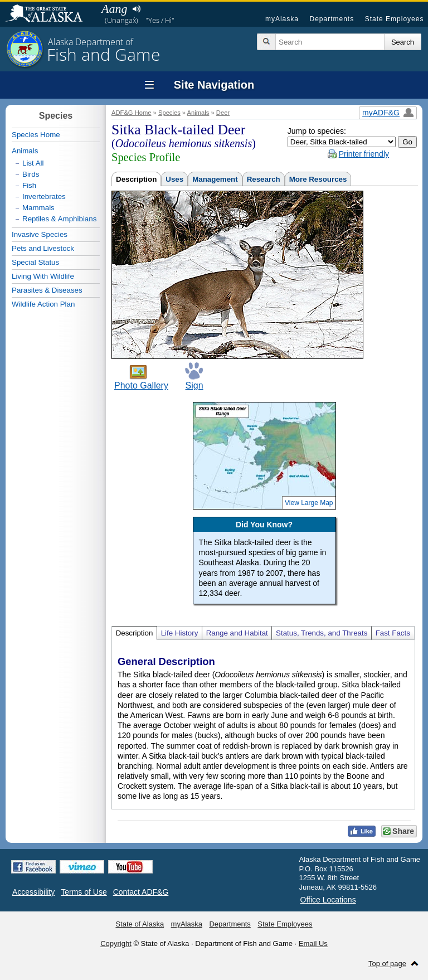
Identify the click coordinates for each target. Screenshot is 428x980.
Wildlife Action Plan (43, 304)
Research (264, 179)
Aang (114, 9)
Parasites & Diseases (47, 290)
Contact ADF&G (141, 892)
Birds (31, 174)
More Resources (318, 179)
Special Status (35, 262)
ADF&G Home (132, 113)
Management (215, 179)
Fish (29, 185)
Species (169, 113)
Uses (174, 179)
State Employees (395, 19)
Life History (180, 633)
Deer (223, 113)
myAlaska (282, 19)
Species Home (36, 135)
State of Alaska (50, 14)
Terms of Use (84, 892)
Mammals (38, 208)
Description (136, 179)
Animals (198, 113)
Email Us (313, 943)
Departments (332, 19)
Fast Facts (393, 633)
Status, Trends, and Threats (322, 633)
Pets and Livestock (43, 248)
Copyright (116, 943)
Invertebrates (44, 197)
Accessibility (33, 892)
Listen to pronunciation (136, 9)
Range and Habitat (237, 633)
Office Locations (328, 900)
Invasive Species (40, 234)
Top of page (387, 964)
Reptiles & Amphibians (59, 219)
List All (33, 163)
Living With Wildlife (43, 276)
